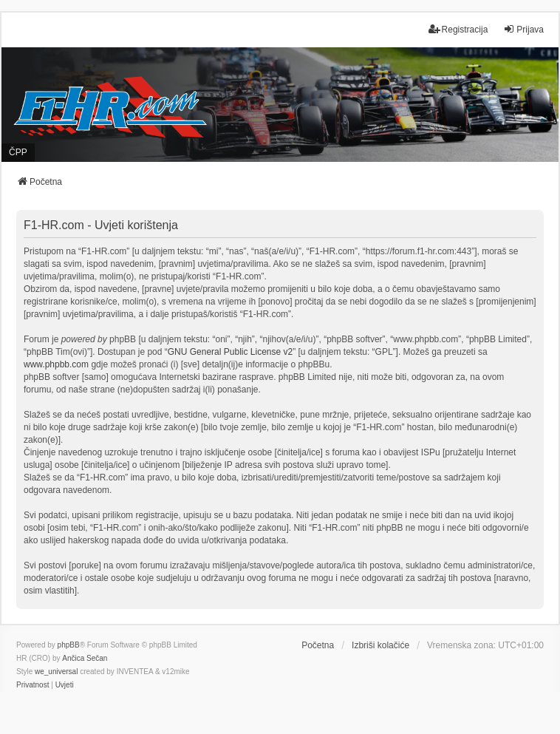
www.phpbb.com (56, 364)
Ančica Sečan (85, 658)
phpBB (69, 645)
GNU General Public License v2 (230, 352)
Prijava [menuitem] (523, 29)
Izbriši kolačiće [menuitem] (380, 645)
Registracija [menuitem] (458, 29)
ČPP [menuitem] (18, 152)
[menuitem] (33, 685)
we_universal (56, 672)
